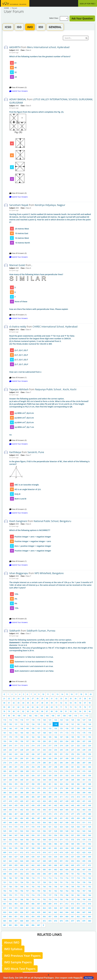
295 (39, 767)
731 (61, 882)
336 (90, 776)
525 (73, 827)
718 (78, 878)
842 (56, 912)
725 (27, 882)
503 (39, 823)
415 (84, 797)
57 (85, 703)
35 (71, 699)
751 (84, 887)
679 (39, 870)
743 (39, 887)
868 (22, 921)
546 (10, 835)
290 (10, 767)
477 (73, 814)
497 (5, 823)
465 (5, 814)
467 (16, 814)
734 (78, 882)
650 (56, 861)
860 (67, 917)
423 (39, 801)
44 (23, 703)
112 (87, 716)
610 (10, 852)
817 (5, 908)
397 (73, 793)
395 (61, 793)
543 (84, 831)
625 (5, 857)
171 (61, 733)
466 (10, 814)
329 (50, 776)
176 (90, 733)
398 (78, 793)
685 (73, 870)
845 (73, 912)
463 (84, 810)
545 (5, 835)
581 (27, 844)
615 (39, 852)
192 (90, 737)
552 (44, 835)
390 (33, 793)
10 (43, 694)
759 (39, 891)
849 (5, 917)
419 (16, 801)
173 (73, 733)
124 (67, 720)
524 (67, 827)
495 (84, 818)
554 (56, 835)
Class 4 (28, 50)
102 (30, 716)
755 (16, 891)
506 (56, 823)
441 (50, 805)
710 (33, 878)
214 (33, 746)
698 (56, 874)
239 (84, 750)
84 (33, 711)
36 (75, 699)
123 (61, 720)
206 (78, 741)
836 (22, 912)
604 (67, 848)
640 (90, 857)
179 (16, 737)
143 (84, 724)
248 (44, 754)
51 (56, 703)
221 (73, 746)
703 (84, 874)
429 (73, 801)
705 (5, 878)
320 (90, 771)
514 (10, 827)
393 (50, 793)
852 (22, 917)
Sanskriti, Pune (36, 452)
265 (50, 758)
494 (78, 818)
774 (33, 895)
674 (10, 870)
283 (61, 763)
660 (22, 865)
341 (27, 780)
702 (78, 874)
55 (75, 703)
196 (22, 741)
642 (10, 861)
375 (39, 788)
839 (39, 912)
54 (71, 703)
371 (16, 788)
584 (44, 844)
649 (50, 861)
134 (33, 724)
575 (84, 840)
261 (27, 758)
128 (90, 720)
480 (90, 814)
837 (27, 912)
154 (56, 728)
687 (84, 870)
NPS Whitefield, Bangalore (49, 573)
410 (56, 797)
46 (33, 703)
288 (90, 763)
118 (33, 720)
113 (5, 720)
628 (22, 857)
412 (67, 797)
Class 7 (28, 392)
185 (50, 737)
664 (44, 865)
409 (50, 797)
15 (67, 694)
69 (52, 707)
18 (81, 694)
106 (53, 716)
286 (78, 763)
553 (50, 835)
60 (9, 707)
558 (78, 835)
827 (61, 908)
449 (5, 810)
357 (27, 784)
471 (39, 814)
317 (73, 771)
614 (33, 852)
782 (78, 895)
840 (44, 912)
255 (84, 754)
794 (56, 900)
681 (50, 870)
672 (90, 865)
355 (16, 784)
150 (33, 728)
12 (53, 694)
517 (27, 827)
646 (33, 861)
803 (16, 904)
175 (84, 733)
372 (22, 788)
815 (84, 904)
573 (73, 840)
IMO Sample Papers (18, 962)
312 (44, 771)
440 (44, 805)
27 (33, 699)
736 (90, 882)
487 (39, 818)
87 (47, 711)
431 (84, 801)
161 (5, 733)
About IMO (12, 942)
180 (22, 737)
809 (50, 904)
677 (27, 870)
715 (61, 878)
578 (10, 844)
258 (10, 758)
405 (27, 797)
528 (90, 827)
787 (16, 900)
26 (28, 699)
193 (5, 741)
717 (73, 878)
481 (5, 818)
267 (61, 758)
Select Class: (54, 18)
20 (91, 694)
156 (67, 728)
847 (84, 912)
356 (22, 784)
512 (90, 823)
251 (61, 754)
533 (27, 831)
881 (5, 925)
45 (28, 703)
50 (52, 703)
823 (39, 908)
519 (39, 827)
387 (16, 793)
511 (84, 823)
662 (33, 865)
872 (44, 921)
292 (22, 767)
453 (27, 810)
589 (73, 844)
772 (22, 895)
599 (39, 848)
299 (61, 767)
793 (50, 900)
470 (33, 814)
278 (33, 763)
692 (22, 874)
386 (10, 793)
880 (90, 921)
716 (67, 878)
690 (10, 874)
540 (67, 831)
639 (84, 857)
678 (33, 870)
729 (50, 882)
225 (5, 750)
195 (16, 741)
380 (67, 788)
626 (10, 857)
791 (39, 900)
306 (10, 771)
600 (44, 848)
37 (80, 699)
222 (78, 746)
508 (67, 823)
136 (44, 724)
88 (52, 711)
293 (27, 767)
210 (10, 746)
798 (78, 900)
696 (44, 874)
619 (61, 852)
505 (50, 823)
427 (61, 801)
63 (23, 707)
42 (14, 703)
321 (5, 776)
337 (5, 780)
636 (67, 857)
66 (37, 707)
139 (61, 724)
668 (67, 865)
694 (33, 874)
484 (22, 818)
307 (16, 771)
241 (5, 754)
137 (50, 724)
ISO (19, 27)
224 (90, 746)
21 (4, 699)
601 (50, 848)
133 (27, 724)
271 (84, 758)
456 (44, 810)
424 (44, 801)
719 (84, 878)
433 (5, 805)
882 (10, 925)
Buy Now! (89, 978)
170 (56, 733)
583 (39, 844)
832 (90, 908)
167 (39, 733)
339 (16, 780)
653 (73, 861)
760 (44, 891)
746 (56, 887)
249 (50, 754)
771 (16, 895)
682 (56, 870)
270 (78, 758)
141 (73, 724)
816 (90, 904)
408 (44, 797)
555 (61, 835)
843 (61, 912)
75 (80, 707)
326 (33, 776)
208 (90, 741)
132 (22, 724)
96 (90, 711)
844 (67, 912)
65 (33, 707)
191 (84, 737)
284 (67, 763)
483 (16, 818)
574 (78, 840)
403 (16, 797)
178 (10, 737)
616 (44, 852)
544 (90, 831)
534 (33, 831)
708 (22, 878)
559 (84, 835)
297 (50, 767)
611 (16, 852)
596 (22, 848)
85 (37, 711)
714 (56, 878)
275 (16, 763)
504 (44, 823)
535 (39, 831)
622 (78, 852)
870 (33, 921)
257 (5, 758)
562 (10, 840)
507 (61, 823)
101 (25, 716)
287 (84, 763)
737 (5, 887)
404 (22, 797)
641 (5, 861)
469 (27, 814)
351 (84, 780)
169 (50, 733)
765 (73, 891)
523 (61, 827)
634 (56, 857)
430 (78, 801)
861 (73, 917)
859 (61, 917)
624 (90, 852)
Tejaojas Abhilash (19, 389)
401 (5, 797)
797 (73, 900)
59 (4, 707)
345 (50, 780)
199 (39, 741)
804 (22, 904)
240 (90, 750)
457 (50, 810)
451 (16, 810)
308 (22, 771)
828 (67, 908)
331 (61, 776)
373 (27, 788)
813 (73, 904)
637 (73, 857)
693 (27, 874)
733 (73, 882)
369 (5, 788)
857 (50, 917)
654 (78, 861)
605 (73, 848)
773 (27, 895)
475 (61, 814)
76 (85, 707)
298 (56, 767)
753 (5, 891)
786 (10, 900)
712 (44, 878)
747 (61, 887)
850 (10, 917)
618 (56, 852)
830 (78, 908)
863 (84, 917)
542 (78, 831)
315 (61, 771)
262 (33, 758)
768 (90, 891)
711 (39, 878)
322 (10, 776)
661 (27, 865)
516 (22, 827)
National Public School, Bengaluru (52, 521)
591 (84, 844)
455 (39, 810)
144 (90, 724)
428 (67, 801)
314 (56, 771)
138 (56, 724)
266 (56, 758)
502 (33, 823)
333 (73, 776)
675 (16, 870)
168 (44, 733)
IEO (41, 27)
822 (33, 908)
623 (84, 852)
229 (27, 750)
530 (10, 831)
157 (73, 728)
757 (27, 891)
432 (90, 801)
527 (84, 827)
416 (90, 797)
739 (16, 887)
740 (22, 887)
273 (5, 763)
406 (33, 797)
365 (73, 784)
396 (67, 793)
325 (27, 776)
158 (78, 728)
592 (90, 844)
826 (56, 908)
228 (22, 750)
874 (56, 921)
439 (39, 805)
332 (67, 776)
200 (44, 741)
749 (73, 887)
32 (56, 699)
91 (66, 711)
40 (4, 703)
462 (78, 810)
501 (27, 823)
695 (39, 874)
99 (14, 716)
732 (67, 882)
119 (39, 720)
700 (67, 874)
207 (84, 741)
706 (10, 878)
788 (22, 900)
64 (28, 707)
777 (50, 895)
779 (61, 895)
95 (85, 711)
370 (10, 788)
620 (67, 852)
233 (50, 750)
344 (44, 780)
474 (56, 814)
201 (50, 741)
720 (90, 878)
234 (56, 750)
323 (16, 776)
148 (22, 728)
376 (44, 788)
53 (66, 703)
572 (67, 840)
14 (62, 694)
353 (5, 784)
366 (78, 784)
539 (61, 831)
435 (16, 805)
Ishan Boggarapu (19, 573)
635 (61, 857)
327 (39, 776)
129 (5, 724)
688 (90, 870)
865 (5, 921)
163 (16, 733)
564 (22, 840)
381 (73, 788)
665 (50, 865)
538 (56, 831)
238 (78, 750)
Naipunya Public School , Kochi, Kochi (56, 389)
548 (22, 835)
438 (33, 805)
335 (84, 776)
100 (19, 716)
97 (4, 716)
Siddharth (15, 631)
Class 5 (28, 106)
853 (27, 917)
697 (50, 874)
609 (5, 852)
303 (84, 767)
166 (33, 733)
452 (22, 810)
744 (44, 887)
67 (42, 707)
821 (27, 908)
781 (73, 895)
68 (47, 707)
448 (90, 805)
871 (39, 921)
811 (61, 904)
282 (56, 763)
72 (66, 707)
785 (5, 900)
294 (33, 767)
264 (44, 758)
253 (73, 754)
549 (27, 835)
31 (52, 699)
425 (50, 801)
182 (33, 737)
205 (73, 741)
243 (16, 754)
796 (67, 900)
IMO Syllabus (13, 949)
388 (22, 793)
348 (67, 780)
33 (61, 699)
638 (78, 857)
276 (22, 763)
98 (9, 716)
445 (73, 805)
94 (80, 711)
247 (39, 754)
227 (16, 750)
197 (27, 741)
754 (10, 891)
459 (61, 810)
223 (84, 746)
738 (10, 887)
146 (10, 728)
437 (27, 805)
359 (39, 784)
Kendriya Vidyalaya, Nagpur (50, 205)
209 (5, 746)
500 (22, 823)
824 (44, 908)
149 (27, 728)
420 (22, 801)
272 (90, 758)
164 (22, 733)
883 (16, 925)
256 (90, 754)
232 (44, 750)
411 (61, 797)
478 (78, 814)
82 (23, 711)
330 (56, 776)
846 (78, 912)
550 (33, 835)
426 (56, 801)
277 (27, 763)
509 (73, 823)
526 (78, 827)
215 (39, 746)
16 (72, 694)
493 (73, 818)
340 (22, 780)
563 (16, 840)
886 (33, 925)
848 (90, 912)
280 (44, 763)
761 (50, 891)
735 (84, 882)
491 (61, 818)
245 (27, 754)
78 (4, 711)
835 (16, 912)
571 (61, 840)
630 (33, 857)
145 (5, 728)
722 (10, 882)
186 (56, 737)
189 (73, 737)
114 (10, 720)
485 (27, 818)
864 (90, 917)
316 (67, 771)
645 (27, 861)
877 (73, 921)
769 (5, 895)
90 (61, 711)
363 (61, 784)
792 (44, 900)
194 (10, 741)
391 (39, 793)
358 (33, 784)
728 (44, 882)
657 (5, 865)
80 (14, 711)
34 (66, 699)
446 (78, 805)
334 (78, 776)
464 (90, 810)
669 (73, 865)
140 (67, 724)
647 (39, 861)
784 (90, 895)
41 (9, 703)
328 (44, 776)
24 (18, 699)
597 (27, 848)
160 (90, 728)
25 (23, 699)
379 (61, 788)
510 (78, 823)
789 (27, 900)
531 (16, 831)
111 (81, 716)
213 (27, 746)
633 (50, 857)
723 (16, 882)
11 (48, 694)
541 (73, 831)
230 (33, 750)
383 (84, 788)
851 (16, 917)
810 (56, 904)
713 (50, 878)
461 (73, 810)
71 (61, 707)
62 (18, 707)
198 (33, 741)
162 (10, 733)
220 (67, 746)
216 (44, 746)
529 (5, 831)
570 (56, 840)
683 (61, 870)
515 (16, 827)
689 (5, 874)
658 (10, 865)
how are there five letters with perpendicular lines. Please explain (51, 292)
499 (16, 823)
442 (56, 805)
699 (61, 874)
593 (5, 848)
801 (5, 904)
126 (78, 720)
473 (50, 814)
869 (27, 921)
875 (61, 921)
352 (90, 780)
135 (39, 724)
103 (36, 716)
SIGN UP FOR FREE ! (88, 4)
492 (67, 818)
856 (44, 917)
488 (44, 818)
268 (67, 758)
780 (67, 895)
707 (16, 878)
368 (90, 784)
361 (50, 784)
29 (42, 699)
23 (14, 699)
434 (10, 805)
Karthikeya (15, 452)
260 (22, 758)
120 (44, 720)
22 (9, 699)
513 (5, 827)
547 (16, 835)
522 (56, 827)
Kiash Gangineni (18, 521)
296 (44, 767)
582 (33, 844)
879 (84, 921)
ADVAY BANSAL (18, 99)
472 (44, 814)
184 (44, 737)
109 (70, 716)
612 (22, 852)
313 (50, 771)
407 (39, 797)
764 (67, 891)
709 (27, 878)
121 (50, 720)
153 (50, 728)
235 (61, 750)
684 (67, 870)
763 (61, 891)
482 (10, 818)
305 (5, 771)
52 (61, 703)
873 (50, 921)
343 (39, 780)
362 (56, 784)
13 (57, 694)
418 (10, 801)
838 (33, 912)
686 (78, 870)
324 (22, 776)
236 (67, 750)
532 (22, 831)
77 (90, 707)
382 (78, 788)
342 (33, 780)
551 (39, 835)
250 (56, 754)
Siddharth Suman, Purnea (41, 631)
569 (50, 840)
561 (5, 840)
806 (33, 904)
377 (50, 788)
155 (61, 728)
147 (16, 728)
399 (84, 793)
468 (22, 814)
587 (61, 844)
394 (56, 793)
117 (27, 720)
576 (90, 840)
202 (56, 741)
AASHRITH (15, 47)
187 (61, 737)
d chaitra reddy (18, 327)
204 (67, 741)
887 (39, 925)
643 (16, 861)
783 (84, 895)
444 (67, 805)
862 (78, 917)
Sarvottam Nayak (19, 205)
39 (90, 699)
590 (78, 844)
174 (78, 733)
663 (39, 865)
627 (16, 857)
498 (10, 823)
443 (61, 805)
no (51, 417)
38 (85, 699)
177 (5, 737)
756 (22, 891)
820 (22, 908)
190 (78, 737)
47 (37, 703)
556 (67, 835)
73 (71, 707)
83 (28, 711)
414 (78, 797)
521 (50, 827)
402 (10, 797)
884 (22, 925)
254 (78, 754)
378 (56, 788)
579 (16, 844)
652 (67, 861)
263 (39, 758)
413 (73, 797)
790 (33, 900)
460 (67, 810)
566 (33, 840)
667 (61, 865)
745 (50, 887)
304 (90, 767)
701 (73, 874)
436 (22, 805)
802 (10, 904)
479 (84, 814)
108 (64, 716)
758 (33, 891)
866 (10, 921)
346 (56, 780)
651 (61, 861)
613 (27, 852)
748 (67, 887)
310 (33, 771)
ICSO (8, 27)
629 (27, 857)
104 (42, 716)
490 (56, 818)
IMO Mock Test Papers (20, 969)
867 (16, 921)
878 (78, 921)
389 (27, 793)
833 (5, 912)
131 (16, 724)
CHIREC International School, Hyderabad (55, 327)
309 (27, 771)
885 (27, 925)
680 (44, 870)
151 (39, 728)
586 (56, 844)
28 (37, 699)
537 (50, 831)
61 (14, 707)
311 (39, 771)
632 (44, 857)
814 (78, 904)
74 (75, 707)
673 (5, 870)
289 (5, 767)
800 (90, 900)
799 (84, 900)
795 (61, 900)
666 (56, 865)
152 (44, 728)
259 (16, 758)
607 (84, 848)
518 (33, 827)
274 (10, 763)
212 (22, 746)
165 (27, 733)
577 (5, 844)
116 (22, 720)
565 (27, 840)
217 (50, 746)
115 (16, 720)
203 (61, 741)
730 (56, 882)
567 (39, 840)
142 (78, 724)
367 (84, 784)
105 (47, 716)
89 (56, 711)
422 (33, 801)
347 (61, 780)
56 (80, 703)
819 (16, 908)
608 (90, 848)
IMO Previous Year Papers (22, 956)
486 (33, 818)
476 (67, 814)
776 (44, 895)
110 (76, 716)
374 (33, 788)
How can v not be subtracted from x (51, 354)
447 (84, 805)
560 (90, 835)
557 (73, 835)
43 (18, 703)
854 (33, 917)
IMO (30, 27)
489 (50, 818)
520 (44, 827)
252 (67, 754)
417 (5, 801)
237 (73, 750)
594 (10, 848)
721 (5, 882)
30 (47, 699)
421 (27, 801)
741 (27, 887)
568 (44, 840)
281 (50, 763)
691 (16, 874)
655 (84, 861)
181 (27, 737)
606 (78, 848)
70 (56, 707)
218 (56, 746)
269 (73, 758)
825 (50, 908)
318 (78, 771)
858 (56, 917)
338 (10, 780)
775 (39, 895)
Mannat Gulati (17, 265)
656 (90, 861)
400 (90, 793)
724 (22, 882)
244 (22, 754)
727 (39, 882)
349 (73, 780)
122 (56, 720)
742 (33, 887)
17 (76, 694)
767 (84, 891)
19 (86, 694)
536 (44, 831)
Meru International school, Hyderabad (48, 47)
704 (90, 874)
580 (22, 844)
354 (10, 784)
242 (10, 754)
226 (10, 750)
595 (16, 848)
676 (22, 870)
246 (33, 754)
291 (16, 767)
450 (10, 810)
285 (73, 763)
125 (73, 720)
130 (10, 724)
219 (61, 746)
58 (90, 703)
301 (73, 767)
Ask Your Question (82, 18)
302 (78, 767)
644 (22, 861)
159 (84, 728)
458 (56, 810)
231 (39, 750)
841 (50, 912)
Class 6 (28, 208)
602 (56, 848)
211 (16, 746)
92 (71, 711)
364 (67, 784)
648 (44, 861)
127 (84, 720)
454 (33, 810)
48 (42, 703)
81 (18, 711)
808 (44, 904)
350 (78, 780)
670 (78, 865)
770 (10, 895)
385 (5, 793)
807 (39, 904)
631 (39, 857)
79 (9, 711)
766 (78, 891)
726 (33, 882)
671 (84, 865)
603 (61, 848)
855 (39, 917)
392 (44, 793)
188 (67, 737)
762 (56, 891)
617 (50, 852)
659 (16, 865)
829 (73, 908)
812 (67, 904)
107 (59, 716)
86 (42, 711)
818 (10, 908)
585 (50, 844)
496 (90, 818)
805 (27, 904)
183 (39, 737)
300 (67, 767)
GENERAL (55, 27)
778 (56, 895)
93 (75, 711)
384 (90, 788)
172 (67, 733)
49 (47, 703)
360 (44, 784)
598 (33, 848)
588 (67, 844)
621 (73, 852)
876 (67, 921)
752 (90, 887)
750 (78, 887)
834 (10, 912)
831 (84, 908)
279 (39, 763)
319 (84, 771)
